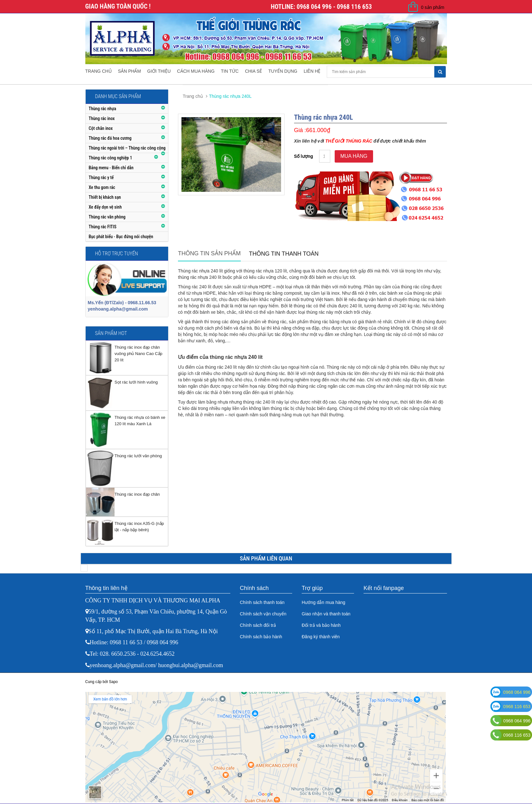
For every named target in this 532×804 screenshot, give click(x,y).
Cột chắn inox (101, 128)
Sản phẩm (129, 71)
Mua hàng (354, 156)
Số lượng (304, 156)
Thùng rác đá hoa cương (110, 138)
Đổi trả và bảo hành (321, 625)
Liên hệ (312, 71)
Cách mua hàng (196, 71)
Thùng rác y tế (101, 178)
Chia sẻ (253, 71)
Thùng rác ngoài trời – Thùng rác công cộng (127, 148)
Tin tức (230, 71)
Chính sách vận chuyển (263, 614)
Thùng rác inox (102, 118)
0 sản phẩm (433, 7)
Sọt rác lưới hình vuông (136, 382)
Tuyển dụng (283, 71)
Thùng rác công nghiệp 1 (111, 158)
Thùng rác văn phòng (107, 217)
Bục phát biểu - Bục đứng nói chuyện (121, 237)
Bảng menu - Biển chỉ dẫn (111, 168)
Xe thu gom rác (102, 187)
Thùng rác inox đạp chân (137, 494)
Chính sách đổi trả (258, 625)
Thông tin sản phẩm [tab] (209, 253)
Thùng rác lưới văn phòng (138, 456)
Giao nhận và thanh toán (326, 614)
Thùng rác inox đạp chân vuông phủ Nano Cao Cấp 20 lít (138, 354)
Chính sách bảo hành (261, 637)
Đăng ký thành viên (321, 637)
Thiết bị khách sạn (105, 197)
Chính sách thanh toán (262, 602)
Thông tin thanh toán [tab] (284, 254)
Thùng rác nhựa (103, 109)
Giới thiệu (159, 71)
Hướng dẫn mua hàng (323, 602)
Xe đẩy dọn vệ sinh (105, 207)
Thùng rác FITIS (103, 227)
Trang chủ (99, 71)
